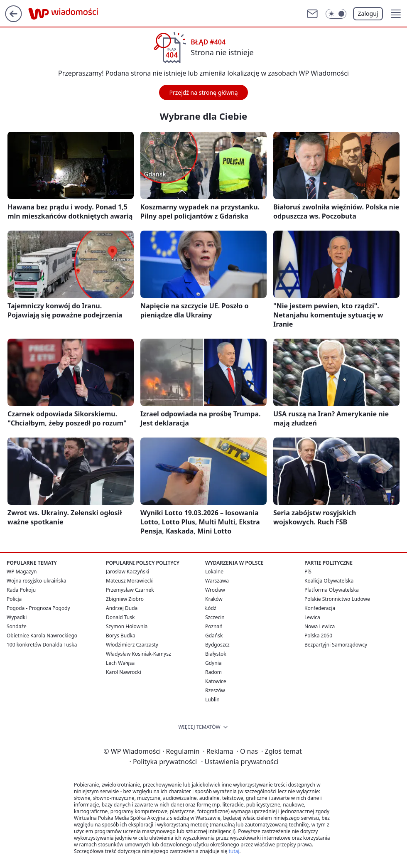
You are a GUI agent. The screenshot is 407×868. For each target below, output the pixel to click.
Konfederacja (320, 608)
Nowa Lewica (320, 626)
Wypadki (17, 617)
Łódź (211, 608)
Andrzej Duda (122, 608)
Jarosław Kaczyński (127, 572)
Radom (213, 672)
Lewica (312, 617)
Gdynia (213, 663)
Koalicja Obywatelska (329, 581)
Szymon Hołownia (127, 626)
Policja (14, 599)
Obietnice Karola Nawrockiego (42, 636)
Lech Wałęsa (120, 663)
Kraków (214, 599)
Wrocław (215, 590)
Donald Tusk (120, 617)
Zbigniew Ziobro (125, 599)
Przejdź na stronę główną (203, 92)
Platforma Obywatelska (332, 590)
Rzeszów (215, 690)
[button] (396, 14)
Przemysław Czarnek (130, 590)
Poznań (214, 626)
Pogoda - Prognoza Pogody (38, 608)
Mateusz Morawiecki (130, 581)
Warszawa (217, 581)
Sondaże (17, 626)
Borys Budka (121, 636)
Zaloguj (368, 14)
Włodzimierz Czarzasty (132, 645)
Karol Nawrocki (124, 672)
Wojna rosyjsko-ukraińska (36, 581)
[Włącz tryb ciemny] (336, 14)
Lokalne (214, 572)
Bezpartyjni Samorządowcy (336, 645)
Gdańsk (214, 636)
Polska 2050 (318, 636)
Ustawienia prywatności (240, 762)
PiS (308, 572)
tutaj (234, 851)
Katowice (216, 681)
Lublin (212, 700)
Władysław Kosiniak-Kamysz (139, 654)
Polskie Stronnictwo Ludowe (337, 599)
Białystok (216, 654)
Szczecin (215, 617)
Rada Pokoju (21, 590)
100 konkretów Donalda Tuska (42, 645)
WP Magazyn (22, 572)
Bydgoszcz (217, 645)
